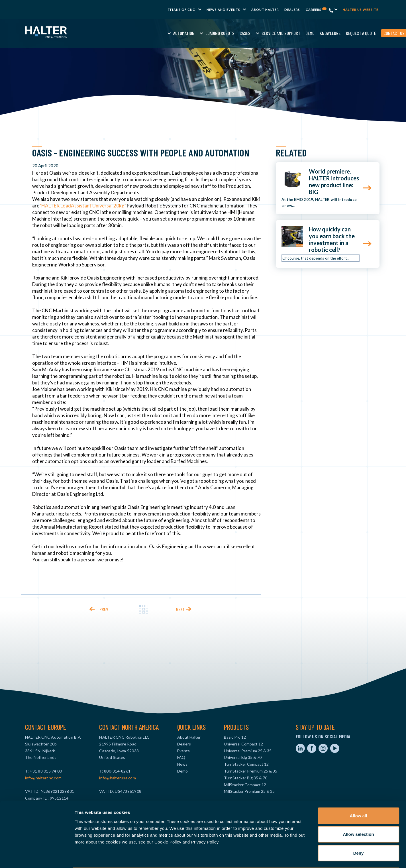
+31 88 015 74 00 (46, 771)
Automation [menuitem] (140, 33)
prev (104, 609)
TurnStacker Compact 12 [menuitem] (246, 764)
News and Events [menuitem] (223, 10)
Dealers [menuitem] (292, 10)
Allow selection (358, 812)
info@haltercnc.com (43, 778)
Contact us (350, 33)
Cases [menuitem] (202, 33)
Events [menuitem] (183, 751)
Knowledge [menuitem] (287, 33)
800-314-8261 (117, 771)
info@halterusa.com (118, 778)
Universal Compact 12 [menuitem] (243, 744)
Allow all (359, 793)
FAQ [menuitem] (181, 757)
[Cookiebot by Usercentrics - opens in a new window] (37, 857)
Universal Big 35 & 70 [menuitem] (243, 757)
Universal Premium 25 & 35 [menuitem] (248, 751)
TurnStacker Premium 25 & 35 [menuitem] (251, 771)
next (180, 609)
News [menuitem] (182, 764)
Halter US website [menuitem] (361, 10)
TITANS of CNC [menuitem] (181, 10)
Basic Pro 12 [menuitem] (235, 737)
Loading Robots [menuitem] (177, 33)
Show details (299, 857)
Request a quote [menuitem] (317, 33)
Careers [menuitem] (316, 10)
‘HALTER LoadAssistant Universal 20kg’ (83, 206)
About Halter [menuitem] (265, 10)
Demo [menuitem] (267, 33)
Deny (359, 831)
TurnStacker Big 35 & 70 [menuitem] (246, 778)
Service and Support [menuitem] (237, 33)
